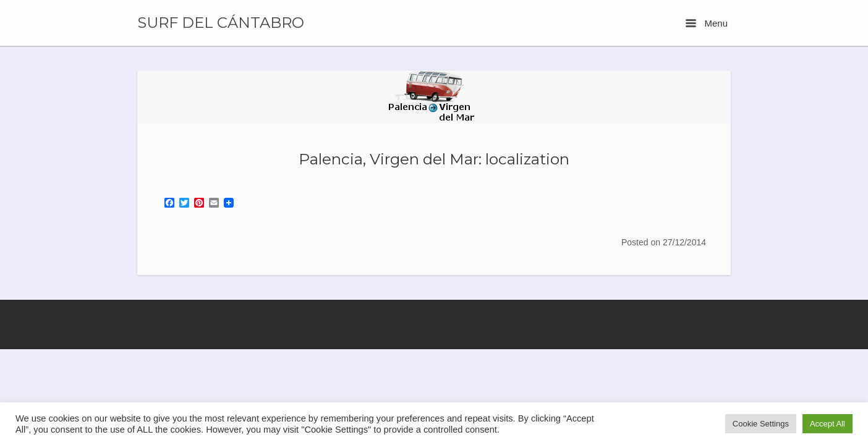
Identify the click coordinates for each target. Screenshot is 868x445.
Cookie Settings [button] (761, 424)
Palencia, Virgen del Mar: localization (434, 159)
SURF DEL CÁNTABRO (221, 23)
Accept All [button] (828, 424)
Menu (707, 23)
